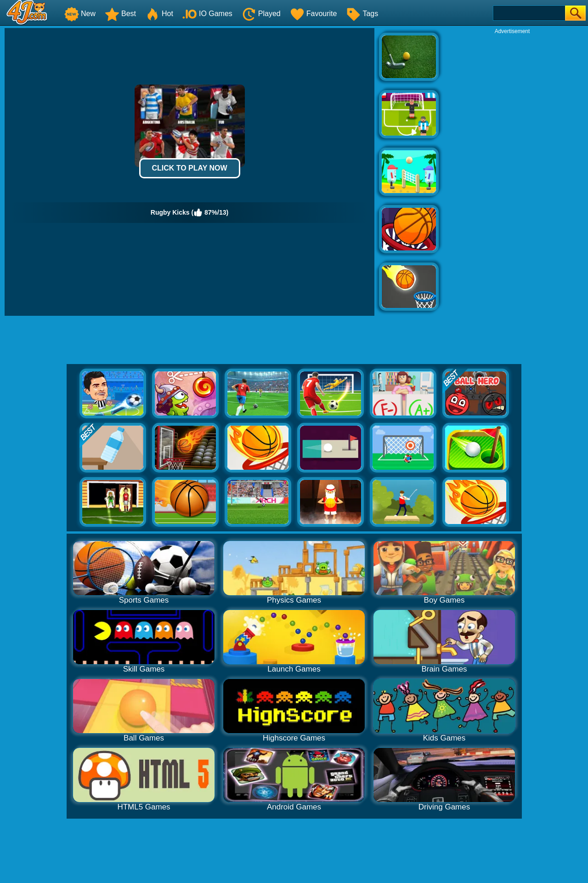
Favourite (314, 14)
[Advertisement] (512, 173)
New (80, 14)
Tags (362, 14)
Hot (159, 14)
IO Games (207, 14)
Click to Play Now (189, 168)
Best (120, 14)
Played (261, 14)
